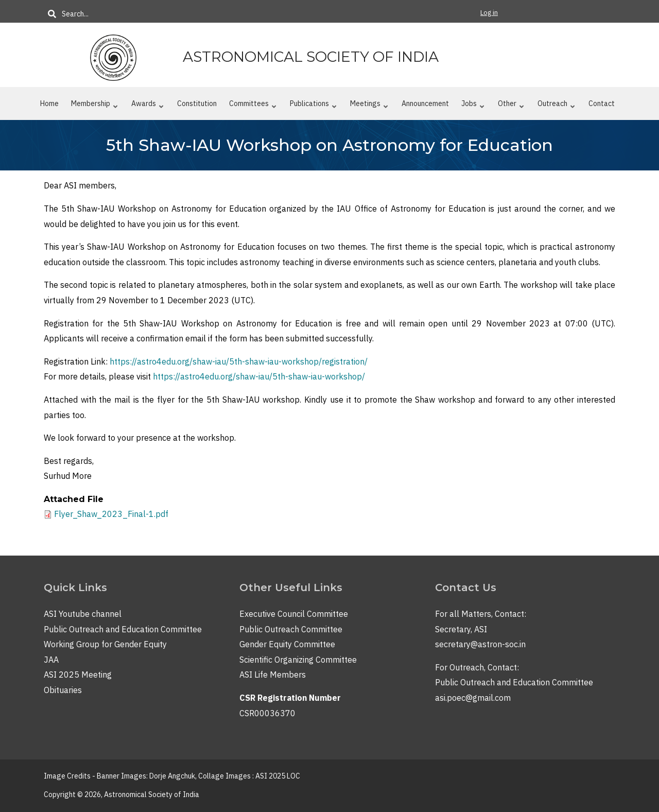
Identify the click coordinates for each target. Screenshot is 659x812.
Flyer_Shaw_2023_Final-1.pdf (111, 514)
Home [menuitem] (49, 103)
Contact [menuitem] (602, 103)
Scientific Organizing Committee (298, 660)
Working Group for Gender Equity (105, 644)
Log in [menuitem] (489, 13)
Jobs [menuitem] (473, 106)
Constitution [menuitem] (197, 103)
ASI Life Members (273, 675)
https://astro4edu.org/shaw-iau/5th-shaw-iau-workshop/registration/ (239, 361)
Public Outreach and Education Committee (123, 629)
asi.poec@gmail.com (473, 698)
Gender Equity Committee (287, 644)
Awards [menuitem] (147, 106)
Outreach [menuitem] (556, 106)
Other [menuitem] (511, 106)
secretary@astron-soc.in (480, 644)
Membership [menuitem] (94, 106)
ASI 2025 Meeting (78, 675)
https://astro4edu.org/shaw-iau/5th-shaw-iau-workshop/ (259, 376)
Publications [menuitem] (313, 106)
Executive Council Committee (294, 614)
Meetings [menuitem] (369, 106)
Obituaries (63, 690)
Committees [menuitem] (253, 106)
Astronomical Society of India (311, 57)
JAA (51, 660)
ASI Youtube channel (83, 614)
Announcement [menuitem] (425, 103)
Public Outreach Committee (291, 629)
